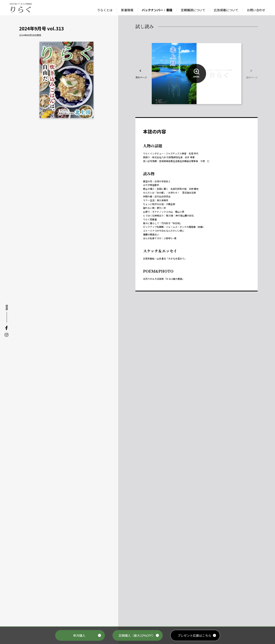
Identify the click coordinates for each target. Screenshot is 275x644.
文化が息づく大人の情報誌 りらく (21, 8)
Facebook (6, 328)
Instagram (6, 335)
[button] (141, 74)
